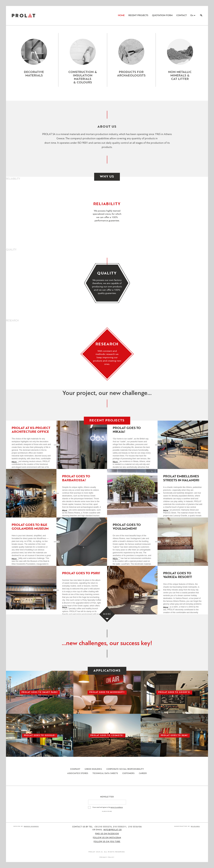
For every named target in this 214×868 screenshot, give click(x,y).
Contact (182, 16)
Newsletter (107, 797)
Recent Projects (138, 16)
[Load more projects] (107, 614)
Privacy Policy (107, 857)
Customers (128, 773)
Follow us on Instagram (107, 838)
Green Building (93, 769)
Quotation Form (162, 16)
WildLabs (195, 826)
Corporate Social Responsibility (125, 769)
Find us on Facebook (107, 834)
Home (121, 16)
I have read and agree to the (108, 807)
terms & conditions (117, 807)
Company (75, 769)
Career (143, 773)
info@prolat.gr (113, 830)
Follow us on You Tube (107, 842)
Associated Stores (78, 773)
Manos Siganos (31, 826)
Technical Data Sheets (105, 773)
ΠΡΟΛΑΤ (23, 16)
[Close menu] (107, 96)
